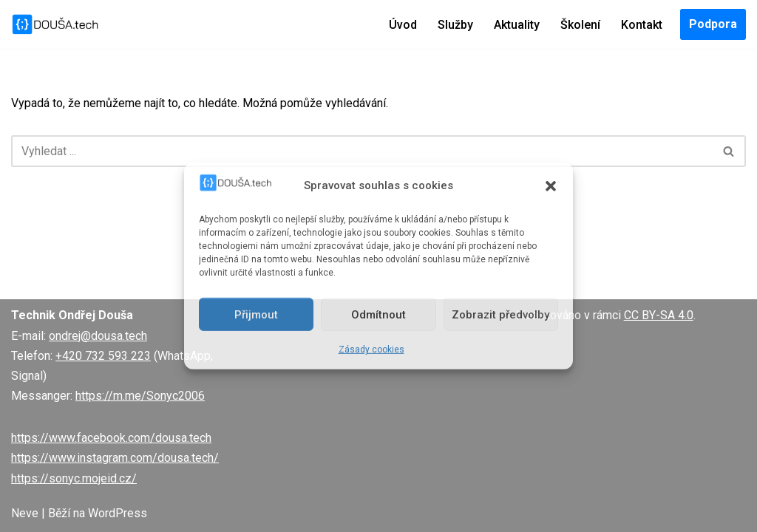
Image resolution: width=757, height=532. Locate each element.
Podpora (713, 24)
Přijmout (256, 315)
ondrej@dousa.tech (98, 336)
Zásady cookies (371, 349)
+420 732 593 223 (103, 356)
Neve (25, 513)
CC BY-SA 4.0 (659, 315)
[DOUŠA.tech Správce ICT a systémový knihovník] (55, 24)
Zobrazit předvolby (500, 315)
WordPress (118, 513)
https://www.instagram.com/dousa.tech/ (115, 458)
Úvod (403, 25)
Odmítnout (378, 315)
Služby (455, 25)
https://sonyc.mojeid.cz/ (74, 478)
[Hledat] (362, 151)
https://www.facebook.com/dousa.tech (111, 438)
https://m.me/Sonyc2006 (140, 396)
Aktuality (517, 25)
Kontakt (642, 25)
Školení (580, 25)
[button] (551, 185)
